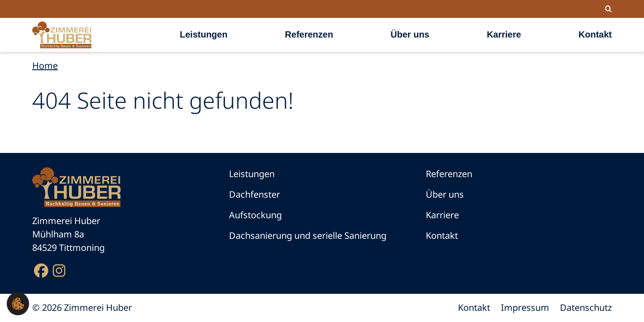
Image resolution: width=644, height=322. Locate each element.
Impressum (525, 307)
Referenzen (309, 34)
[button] (18, 303)
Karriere (504, 34)
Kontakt (595, 34)
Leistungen (204, 34)
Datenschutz (586, 307)
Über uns (410, 34)
